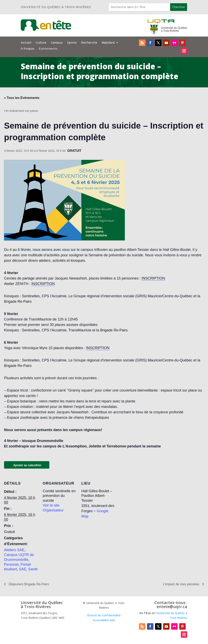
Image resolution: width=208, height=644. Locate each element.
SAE (23, 569)
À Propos (27, 49)
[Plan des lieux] (141, 503)
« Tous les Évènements (22, 98)
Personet (11, 564)
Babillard (108, 43)
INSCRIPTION (153, 278)
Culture (41, 43)
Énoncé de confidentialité (104, 615)
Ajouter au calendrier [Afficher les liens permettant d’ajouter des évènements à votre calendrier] (27, 465)
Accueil (26, 43)
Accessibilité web (104, 620)
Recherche (89, 43)
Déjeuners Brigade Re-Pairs (28, 584)
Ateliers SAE (14, 550)
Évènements (48, 49)
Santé (33, 569)
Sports (72, 43)
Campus (57, 43)
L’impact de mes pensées (182, 584)
